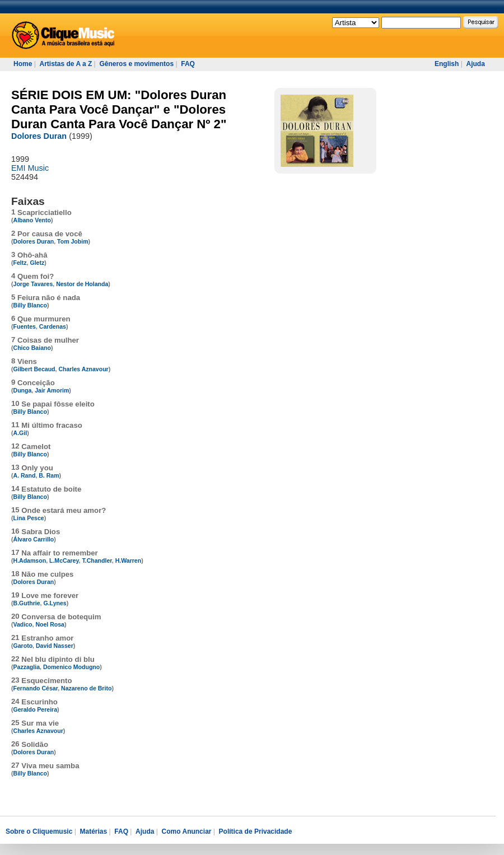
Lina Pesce (29, 518)
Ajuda (475, 64)
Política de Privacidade (256, 831)
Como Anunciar (187, 831)
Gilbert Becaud (34, 369)
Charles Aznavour (83, 369)
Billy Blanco (30, 305)
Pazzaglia (27, 667)
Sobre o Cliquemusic (39, 831)
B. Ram (49, 475)
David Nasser (55, 646)
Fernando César (36, 688)
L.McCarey (64, 560)
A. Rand (25, 475)
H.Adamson (30, 560)
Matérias (93, 831)
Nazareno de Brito (86, 688)
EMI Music (30, 168)
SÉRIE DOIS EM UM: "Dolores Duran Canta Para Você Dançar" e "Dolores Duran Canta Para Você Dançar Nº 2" (119, 109)
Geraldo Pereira (36, 709)
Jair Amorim (52, 390)
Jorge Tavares (33, 284)
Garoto (23, 646)
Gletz (37, 263)
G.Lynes (55, 603)
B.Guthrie (27, 603)
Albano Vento (32, 220)
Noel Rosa (50, 624)
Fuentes (25, 326)
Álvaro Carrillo (34, 539)
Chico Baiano (32, 348)
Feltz (20, 263)
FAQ (188, 64)
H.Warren (129, 560)
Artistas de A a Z (66, 64)
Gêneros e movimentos (136, 64)
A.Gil (20, 433)
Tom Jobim (73, 241)
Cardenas (53, 326)
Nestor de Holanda (82, 284)
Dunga (23, 390)
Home (23, 64)
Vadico (23, 624)
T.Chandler (97, 560)
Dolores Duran (39, 136)
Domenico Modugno (71, 667)
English (447, 64)
